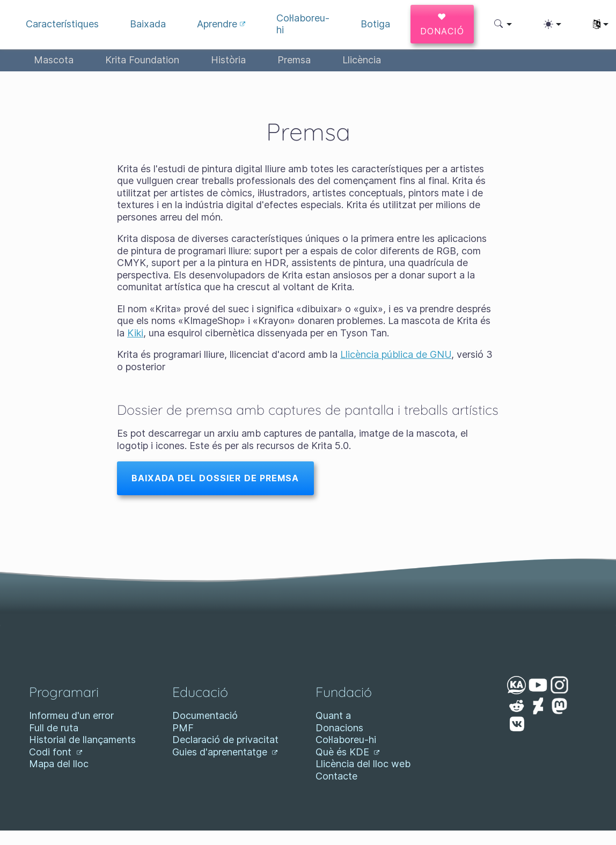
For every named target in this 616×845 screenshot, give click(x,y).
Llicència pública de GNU (396, 354)
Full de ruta (54, 728)
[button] (503, 24)
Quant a (333, 715)
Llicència (362, 60)
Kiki (135, 333)
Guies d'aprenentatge (225, 752)
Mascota (54, 60)
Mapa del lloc (59, 764)
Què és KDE (348, 752)
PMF (183, 728)
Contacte (336, 776)
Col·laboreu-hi (346, 740)
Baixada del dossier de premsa (215, 478)
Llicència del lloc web (363, 764)
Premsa (294, 60)
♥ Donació (442, 24)
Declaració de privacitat (225, 740)
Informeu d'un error (71, 715)
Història (228, 60)
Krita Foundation (142, 60)
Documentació (205, 715)
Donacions (339, 728)
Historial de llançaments (82, 740)
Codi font (56, 752)
